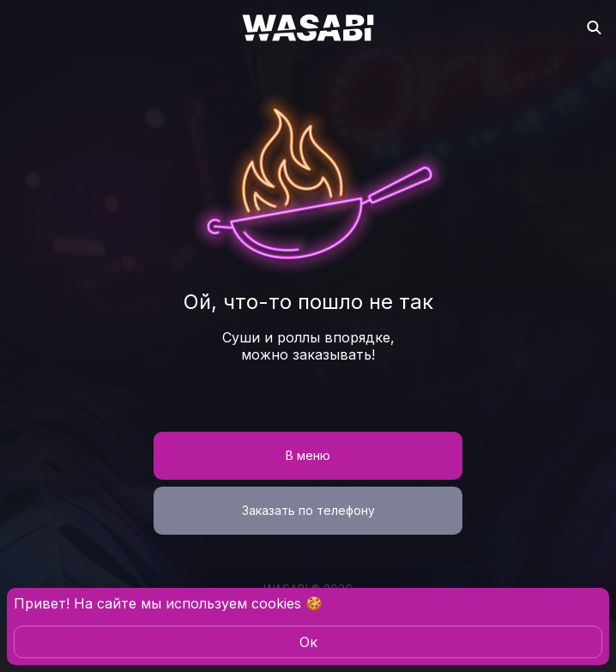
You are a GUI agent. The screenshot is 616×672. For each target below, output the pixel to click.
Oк (308, 642)
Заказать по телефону (308, 510)
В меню (308, 455)
